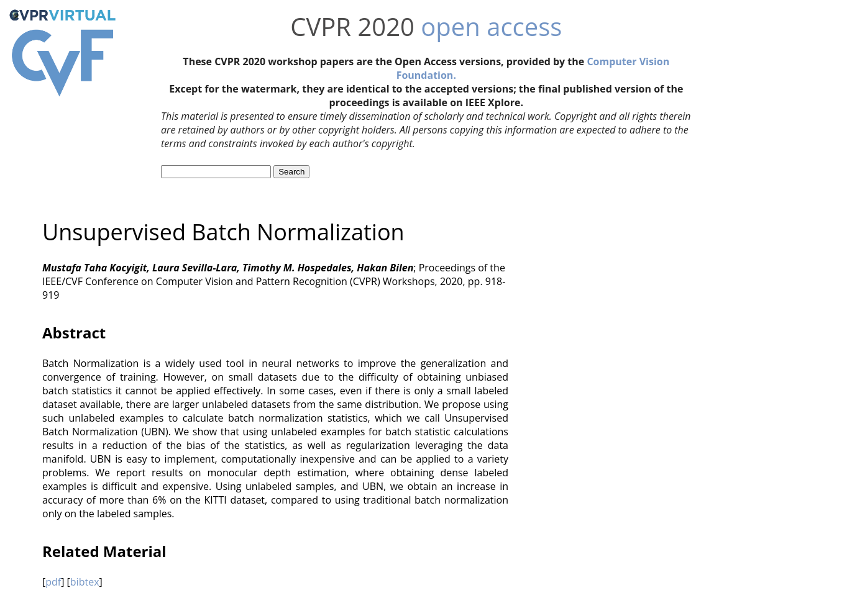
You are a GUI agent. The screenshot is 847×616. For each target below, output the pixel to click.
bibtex (85, 582)
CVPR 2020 (352, 26)
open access (491, 26)
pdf (53, 582)
